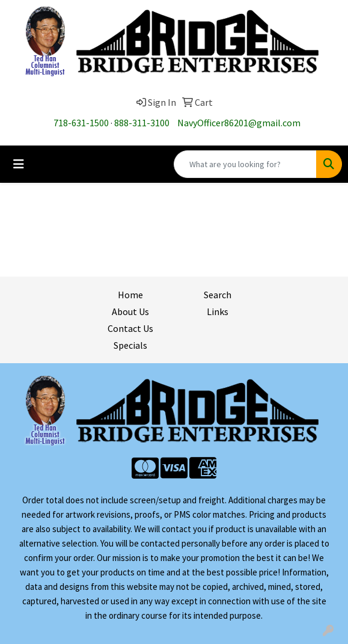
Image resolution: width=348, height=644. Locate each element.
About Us (130, 311)
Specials (130, 345)
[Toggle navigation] (19, 164)
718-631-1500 (81, 123)
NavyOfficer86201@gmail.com (239, 123)
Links (218, 311)
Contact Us (130, 328)
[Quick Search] (245, 164)
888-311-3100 (142, 123)
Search (218, 295)
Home (130, 295)
